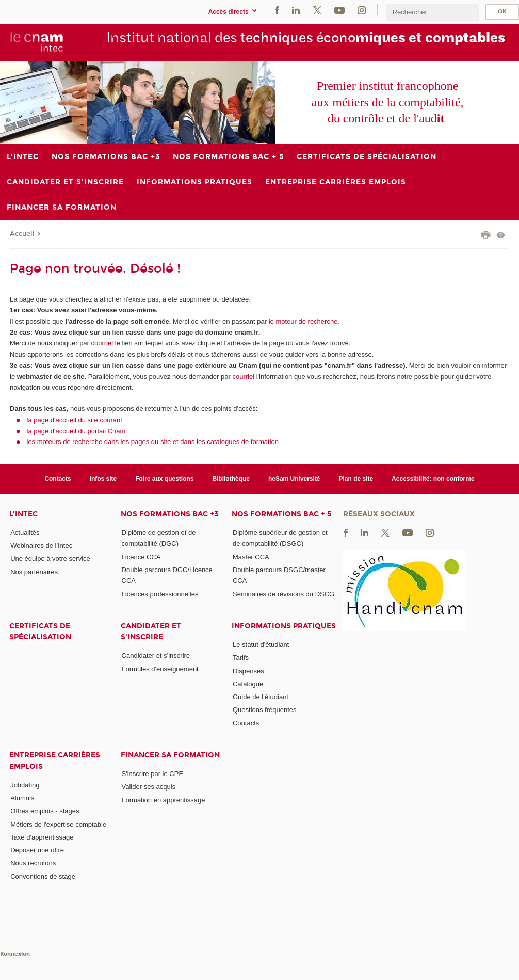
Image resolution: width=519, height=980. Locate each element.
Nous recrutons (33, 863)
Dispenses (248, 671)
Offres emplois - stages (45, 811)
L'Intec (23, 514)
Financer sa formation (170, 755)
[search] (432, 12)
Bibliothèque (231, 479)
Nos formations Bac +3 (169, 514)
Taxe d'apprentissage (42, 837)
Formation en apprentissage (164, 800)
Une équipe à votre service (50, 558)
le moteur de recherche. (303, 321)
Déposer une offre (37, 850)
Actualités (25, 533)
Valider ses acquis (149, 787)
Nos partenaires (34, 572)
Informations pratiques (284, 626)
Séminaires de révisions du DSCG (283, 594)
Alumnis (22, 798)
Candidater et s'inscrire (151, 631)
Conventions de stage (43, 876)
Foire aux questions (164, 479)
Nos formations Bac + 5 (281, 514)
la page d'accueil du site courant (75, 420)
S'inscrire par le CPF (152, 774)
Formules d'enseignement (160, 669)
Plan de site (356, 479)
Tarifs (241, 658)
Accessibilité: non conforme (433, 479)
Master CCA (251, 557)
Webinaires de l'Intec (41, 546)
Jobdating (25, 785)
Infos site (103, 479)
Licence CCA (141, 557)
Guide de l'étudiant (261, 697)
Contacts (58, 479)
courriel (102, 343)
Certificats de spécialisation (40, 631)
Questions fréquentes (265, 710)
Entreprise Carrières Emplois (55, 761)
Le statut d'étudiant (261, 645)
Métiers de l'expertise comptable (58, 824)
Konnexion (15, 954)
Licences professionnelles (160, 594)
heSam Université (294, 479)
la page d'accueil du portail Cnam (76, 431)
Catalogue (248, 684)
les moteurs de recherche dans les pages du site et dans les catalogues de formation (153, 442)
